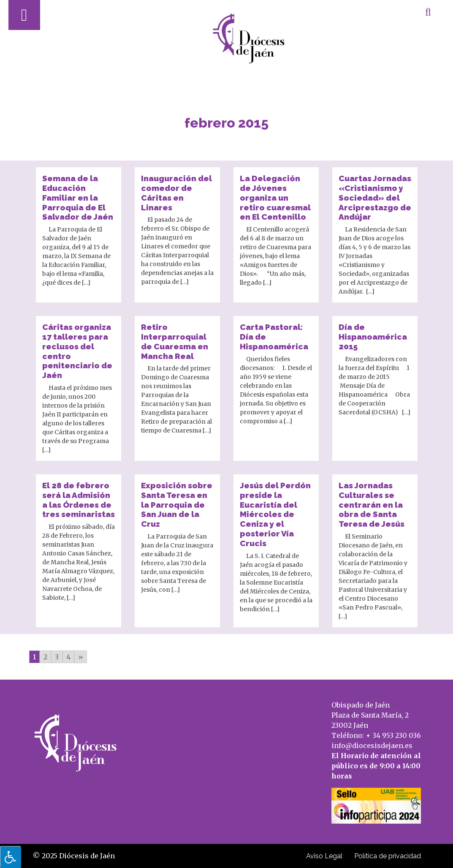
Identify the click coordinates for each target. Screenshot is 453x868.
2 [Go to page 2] (45, 657)
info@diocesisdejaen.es (372, 746)
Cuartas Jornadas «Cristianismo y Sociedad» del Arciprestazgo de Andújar (375, 197)
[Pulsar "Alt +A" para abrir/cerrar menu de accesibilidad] (11, 857)
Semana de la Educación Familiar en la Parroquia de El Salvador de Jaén (78, 197)
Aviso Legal (324, 856)
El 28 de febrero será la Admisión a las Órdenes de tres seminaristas (79, 500)
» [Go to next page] (81, 657)
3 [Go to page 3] (57, 657)
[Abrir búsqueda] (428, 12)
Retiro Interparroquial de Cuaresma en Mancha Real (175, 341)
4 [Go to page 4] (68, 657)
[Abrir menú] (24, 15)
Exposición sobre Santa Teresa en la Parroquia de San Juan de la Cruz (177, 505)
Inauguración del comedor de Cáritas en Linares (176, 193)
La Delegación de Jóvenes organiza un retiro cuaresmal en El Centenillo (275, 197)
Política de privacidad (388, 856)
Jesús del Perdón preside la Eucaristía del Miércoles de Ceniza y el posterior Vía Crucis (275, 514)
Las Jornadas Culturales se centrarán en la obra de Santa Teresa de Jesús (372, 505)
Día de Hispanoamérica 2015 (373, 337)
